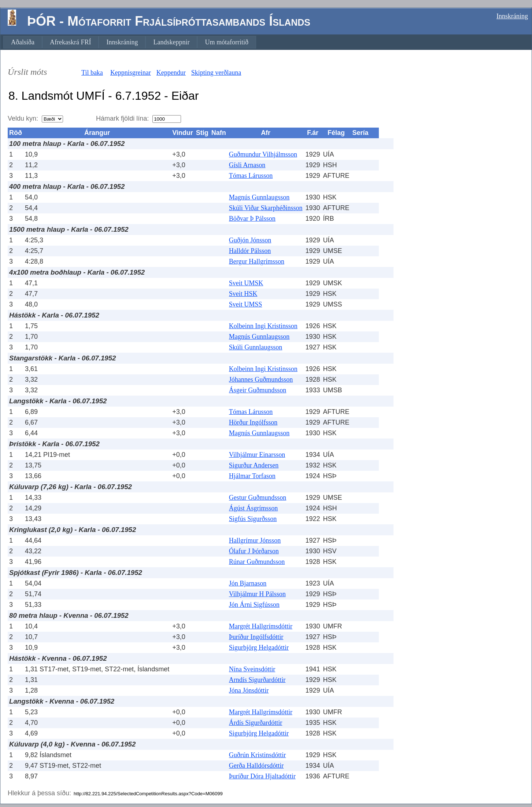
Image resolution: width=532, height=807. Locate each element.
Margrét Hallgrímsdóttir (261, 626)
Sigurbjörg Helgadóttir (259, 648)
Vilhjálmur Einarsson (257, 455)
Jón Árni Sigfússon (254, 605)
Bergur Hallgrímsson (257, 261)
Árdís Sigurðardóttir (256, 723)
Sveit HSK (243, 294)
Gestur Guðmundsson (258, 498)
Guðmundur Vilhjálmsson (263, 154)
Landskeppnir (171, 42)
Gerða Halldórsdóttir (256, 766)
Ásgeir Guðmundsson (258, 390)
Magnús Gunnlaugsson (259, 197)
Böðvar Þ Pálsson (252, 219)
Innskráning (512, 16)
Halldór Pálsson (250, 251)
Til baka (92, 73)
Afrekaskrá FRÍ (70, 42)
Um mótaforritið (226, 42)
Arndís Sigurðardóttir (257, 680)
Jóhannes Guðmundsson (261, 379)
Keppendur (171, 73)
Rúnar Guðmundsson (257, 562)
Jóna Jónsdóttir (249, 690)
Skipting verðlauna (216, 73)
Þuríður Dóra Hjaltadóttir (262, 776)
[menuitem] (23, 42)
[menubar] (130, 42)
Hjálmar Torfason (252, 476)
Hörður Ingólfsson (253, 422)
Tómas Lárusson (251, 176)
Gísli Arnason (247, 165)
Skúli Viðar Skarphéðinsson (266, 208)
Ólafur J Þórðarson (254, 551)
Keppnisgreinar (131, 73)
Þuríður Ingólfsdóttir (256, 637)
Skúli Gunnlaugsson (256, 347)
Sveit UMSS (246, 304)
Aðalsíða (23, 42)
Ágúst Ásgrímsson (254, 508)
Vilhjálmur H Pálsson (257, 594)
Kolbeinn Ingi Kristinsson (263, 326)
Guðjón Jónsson (250, 240)
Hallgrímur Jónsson (255, 540)
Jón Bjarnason (248, 583)
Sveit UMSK (246, 283)
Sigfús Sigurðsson (253, 519)
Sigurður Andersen (254, 465)
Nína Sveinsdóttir (252, 669)
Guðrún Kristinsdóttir (258, 755)
